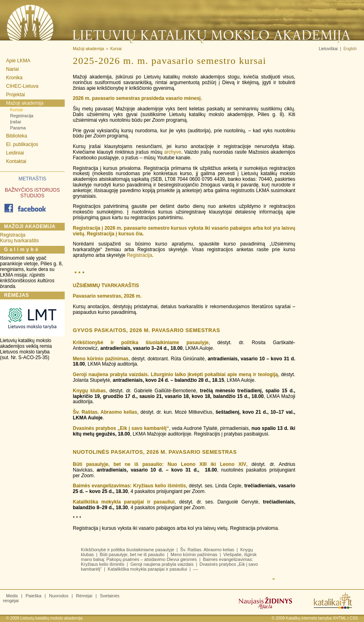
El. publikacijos (22, 144)
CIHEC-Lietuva (22, 86)
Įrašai (16, 122)
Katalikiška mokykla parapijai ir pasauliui (124, 502)
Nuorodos (59, 596)
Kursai (16, 110)
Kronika (14, 78)
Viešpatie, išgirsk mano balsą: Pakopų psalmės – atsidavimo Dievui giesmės (169, 557)
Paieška (33, 596)
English (350, 49)
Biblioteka (17, 136)
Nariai (12, 69)
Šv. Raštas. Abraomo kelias (105, 412)
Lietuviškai (328, 49)
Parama (18, 128)
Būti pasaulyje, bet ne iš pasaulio (132, 554)
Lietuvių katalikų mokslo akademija (51, 618)
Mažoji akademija (25, 103)
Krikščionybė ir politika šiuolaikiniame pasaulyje (141, 343)
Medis (12, 596)
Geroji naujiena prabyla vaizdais (162, 564)
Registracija (22, 116)
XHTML (340, 618)
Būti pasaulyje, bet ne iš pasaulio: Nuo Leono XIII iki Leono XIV (160, 464)
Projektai (16, 95)
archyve (173, 152)
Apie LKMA (18, 61)
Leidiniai (15, 153)
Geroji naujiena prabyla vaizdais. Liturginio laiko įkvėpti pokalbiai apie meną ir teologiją (175, 374)
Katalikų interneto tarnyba (309, 618)
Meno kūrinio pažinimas (101, 359)
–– (195, 569)
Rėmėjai (84, 596)
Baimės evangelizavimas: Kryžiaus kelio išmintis (129, 486)
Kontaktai (16, 161)
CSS (354, 618)
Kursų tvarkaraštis (19, 241)
